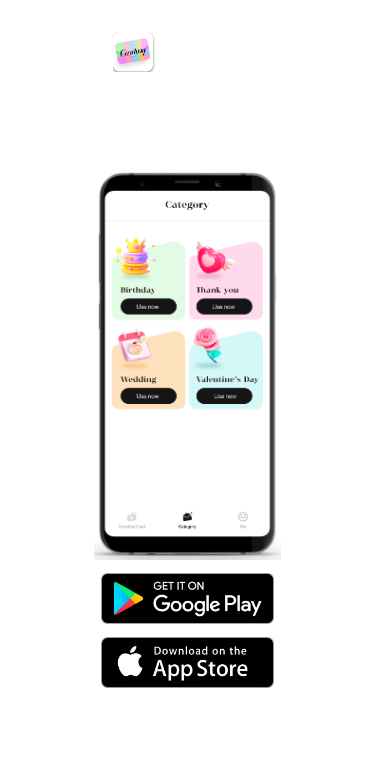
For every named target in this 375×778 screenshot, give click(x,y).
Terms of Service (241, 764)
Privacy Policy (125, 764)
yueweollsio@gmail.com (198, 713)
